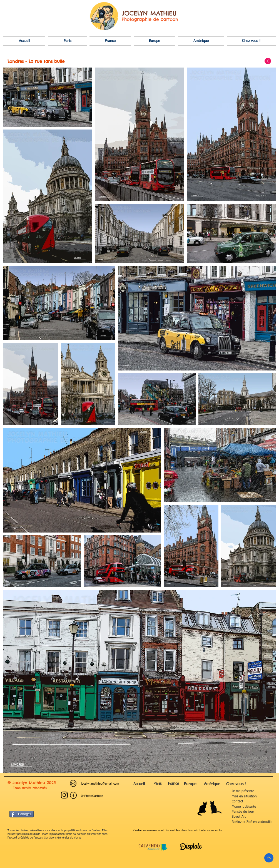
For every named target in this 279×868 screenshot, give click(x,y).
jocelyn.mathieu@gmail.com (100, 784)
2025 (51, 783)
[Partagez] (22, 814)
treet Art (236, 817)
